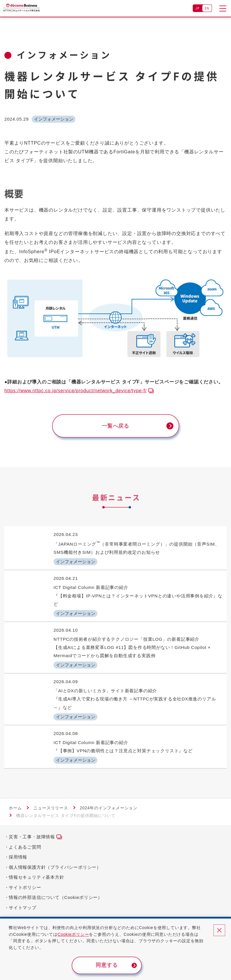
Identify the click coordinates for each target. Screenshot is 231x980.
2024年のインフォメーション (109, 808)
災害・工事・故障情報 (32, 837)
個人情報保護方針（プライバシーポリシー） (55, 867)
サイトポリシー (25, 887)
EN (207, 8)
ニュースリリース (51, 808)
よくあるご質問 (25, 847)
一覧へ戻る (115, 426)
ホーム (15, 808)
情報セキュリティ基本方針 (37, 877)
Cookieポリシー (73, 934)
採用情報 (18, 857)
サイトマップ (23, 908)
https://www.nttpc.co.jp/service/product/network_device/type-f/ (75, 391)
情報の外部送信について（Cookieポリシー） (56, 897)
